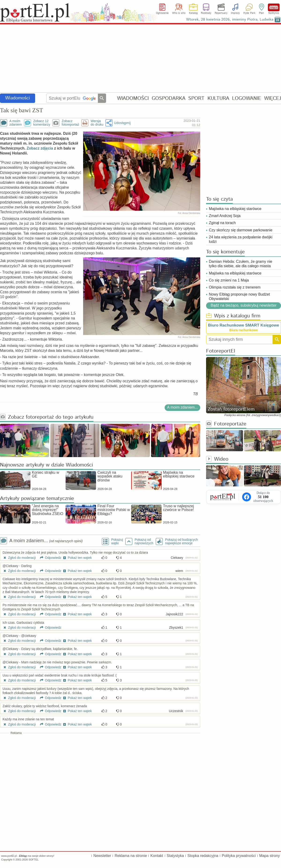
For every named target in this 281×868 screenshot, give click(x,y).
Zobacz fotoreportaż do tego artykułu (47, 417)
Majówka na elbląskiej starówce (235, 209)
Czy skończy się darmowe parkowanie (241, 230)
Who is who (179, 13)
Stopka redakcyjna (203, 856)
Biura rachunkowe (243, 330)
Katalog (193, 13)
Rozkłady (206, 13)
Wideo (217, 459)
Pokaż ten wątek (77, 558)
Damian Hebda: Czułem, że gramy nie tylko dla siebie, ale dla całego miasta (240, 264)
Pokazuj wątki (117, 541)
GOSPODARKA (169, 98)
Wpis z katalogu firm (233, 316)
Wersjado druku (97, 123)
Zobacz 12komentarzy (42, 123)
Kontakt (157, 856)
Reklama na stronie (131, 856)
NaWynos (274, 7)
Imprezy (235, 13)
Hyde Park (249, 13)
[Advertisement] (140, 59)
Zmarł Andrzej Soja (225, 216)
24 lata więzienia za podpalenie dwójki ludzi (241, 239)
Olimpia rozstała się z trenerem (235, 287)
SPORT (196, 98)
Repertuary (221, 13)
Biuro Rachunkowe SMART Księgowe (243, 325)
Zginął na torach (222, 223)
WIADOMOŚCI (133, 98)
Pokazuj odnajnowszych (144, 541)
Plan (261, 13)
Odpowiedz (49, 558)
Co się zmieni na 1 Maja (229, 280)
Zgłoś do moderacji (19, 558)
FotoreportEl (221, 351)
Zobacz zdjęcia (40, 148)
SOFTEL (34, 860)
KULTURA (218, 98)
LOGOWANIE (247, 98)
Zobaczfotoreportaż (70, 123)
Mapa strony (270, 856)
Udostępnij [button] (122, 123)
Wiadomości (18, 98)
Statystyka (175, 856)
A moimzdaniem (16, 123)
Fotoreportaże (226, 424)
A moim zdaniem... (182, 407)
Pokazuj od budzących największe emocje (181, 541)
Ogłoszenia (162, 13)
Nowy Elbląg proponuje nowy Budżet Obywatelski (239, 297)
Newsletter (102, 856)
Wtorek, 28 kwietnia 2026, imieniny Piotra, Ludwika (230, 20)
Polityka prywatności (239, 856)
